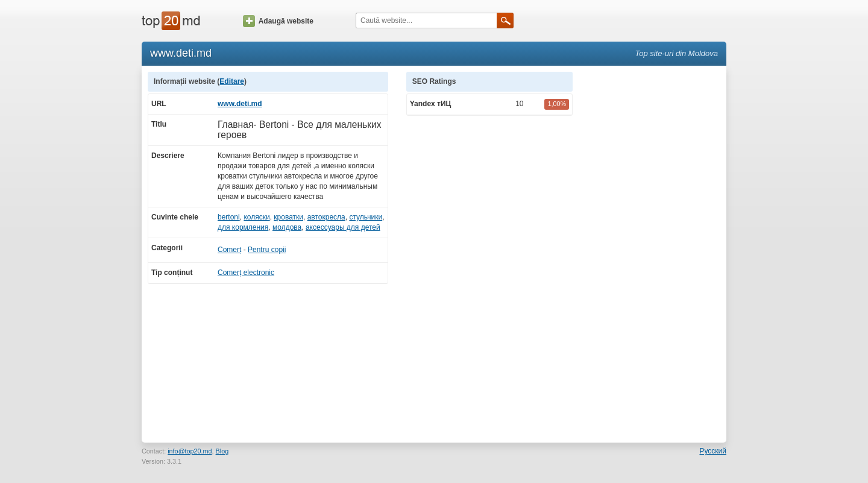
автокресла (326, 217)
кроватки (288, 217)
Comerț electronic (246, 273)
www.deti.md (240, 104)
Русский (713, 451)
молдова (287, 227)
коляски (256, 217)
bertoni (229, 217)
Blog (222, 451)
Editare (232, 81)
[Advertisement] (656, 253)
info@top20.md (190, 451)
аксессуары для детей (343, 227)
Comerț (229, 250)
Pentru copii (267, 250)
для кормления (243, 227)
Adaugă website (278, 21)
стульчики (366, 217)
